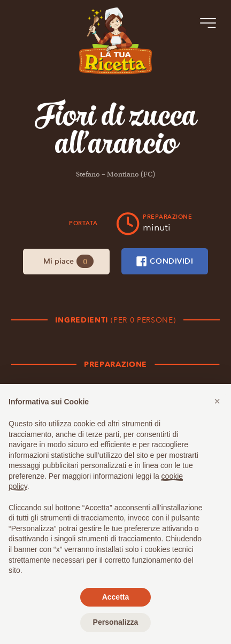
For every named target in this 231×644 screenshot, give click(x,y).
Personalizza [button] (116, 622)
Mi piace (68, 261)
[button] (217, 401)
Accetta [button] (116, 597)
